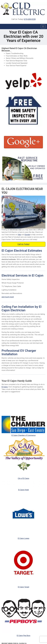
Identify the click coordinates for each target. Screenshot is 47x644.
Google (27, 235)
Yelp (19, 235)
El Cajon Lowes (23, 538)
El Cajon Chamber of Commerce (23, 435)
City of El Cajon (23, 478)
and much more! (8, 297)
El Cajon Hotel (23, 490)
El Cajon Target (24, 587)
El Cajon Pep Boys (23, 636)
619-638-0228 (30, 19)
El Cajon (5, 387)
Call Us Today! (24, 244)
